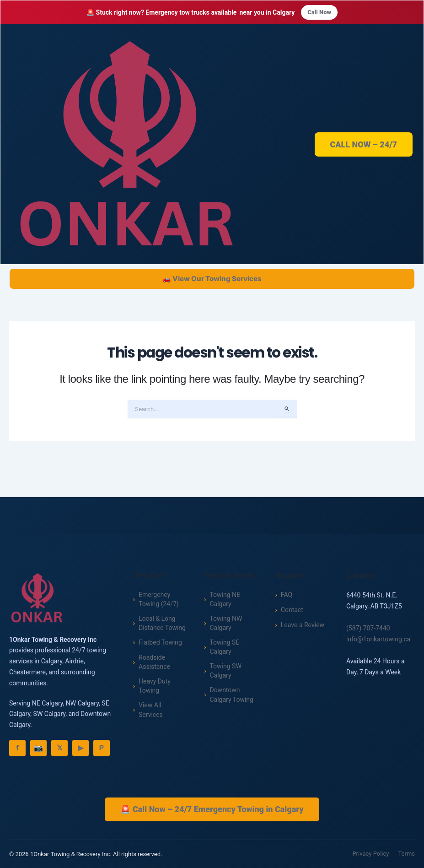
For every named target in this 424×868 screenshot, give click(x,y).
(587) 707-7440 (368, 628)
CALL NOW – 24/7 (364, 145)
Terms (406, 854)
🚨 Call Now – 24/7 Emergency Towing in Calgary (212, 809)
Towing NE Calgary (225, 599)
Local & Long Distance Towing (162, 624)
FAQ (287, 594)
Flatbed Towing (160, 644)
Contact (292, 609)
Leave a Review (303, 624)
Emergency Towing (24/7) (159, 599)
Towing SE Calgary (224, 648)
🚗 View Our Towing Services (212, 279)
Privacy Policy (370, 854)
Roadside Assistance (154, 664)
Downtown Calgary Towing (231, 698)
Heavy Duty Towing (155, 688)
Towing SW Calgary (225, 673)
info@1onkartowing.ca (378, 639)
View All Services (151, 713)
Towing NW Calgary (226, 624)
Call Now (319, 13)
